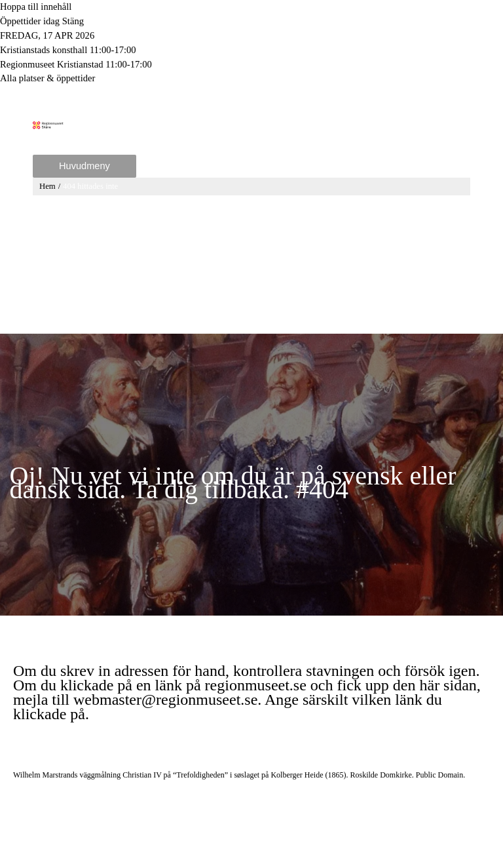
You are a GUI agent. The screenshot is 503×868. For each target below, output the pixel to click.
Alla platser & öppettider (47, 78)
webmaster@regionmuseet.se (165, 700)
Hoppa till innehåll (36, 7)
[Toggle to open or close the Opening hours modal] (251, 22)
